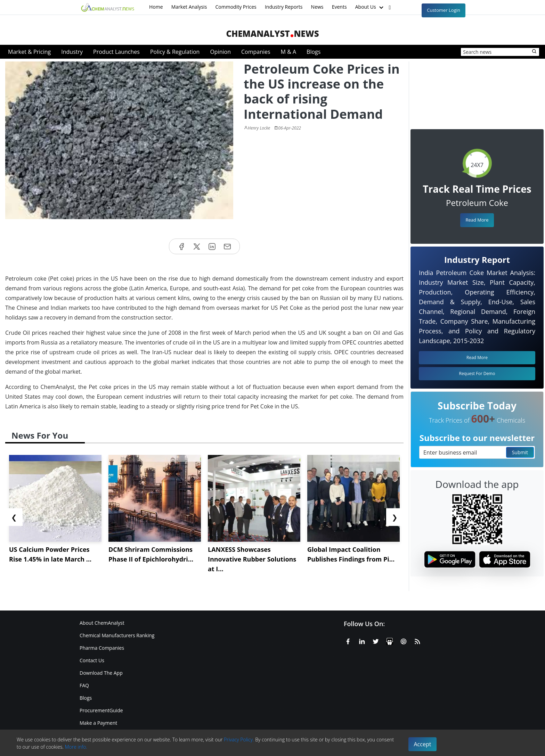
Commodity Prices (236, 7)
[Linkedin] (362, 640)
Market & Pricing (29, 52)
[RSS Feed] (417, 640)
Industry (72, 52)
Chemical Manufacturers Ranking (117, 635)
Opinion (220, 52)
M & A (288, 52)
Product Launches (116, 52)
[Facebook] (348, 640)
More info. (76, 747)
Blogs (314, 52)
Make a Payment (98, 723)
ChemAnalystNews (272, 34)
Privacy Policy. (239, 740)
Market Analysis (189, 7)
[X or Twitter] (376, 640)
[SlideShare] (390, 640)
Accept (423, 744)
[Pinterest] (404, 640)
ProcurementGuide (101, 710)
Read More (477, 220)
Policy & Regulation (175, 52)
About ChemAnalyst (102, 623)
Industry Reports (284, 7)
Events (339, 7)
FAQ (84, 685)
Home (156, 7)
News (317, 7)
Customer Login (444, 10)
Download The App (101, 673)
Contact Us (92, 660)
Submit (520, 452)
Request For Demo (477, 373)
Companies (256, 52)
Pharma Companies (102, 648)
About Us (370, 7)
